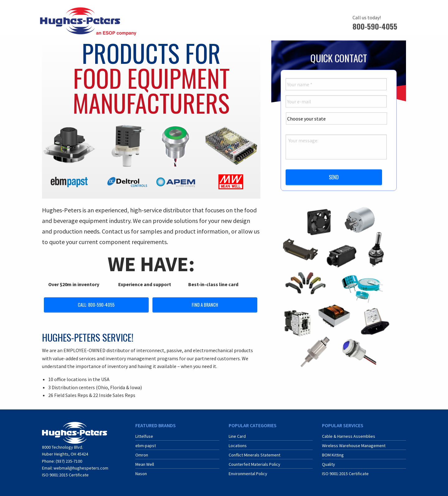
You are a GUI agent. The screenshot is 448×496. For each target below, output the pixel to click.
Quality (329, 464)
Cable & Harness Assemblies (349, 436)
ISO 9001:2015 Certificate (65, 475)
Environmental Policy (248, 474)
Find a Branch (205, 305)
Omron (142, 455)
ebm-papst (146, 446)
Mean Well (145, 464)
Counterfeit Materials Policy (254, 464)
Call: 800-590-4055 (96, 305)
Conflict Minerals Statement (254, 455)
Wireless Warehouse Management (354, 446)
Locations (238, 446)
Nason (141, 474)
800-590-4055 (375, 26)
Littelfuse (144, 436)
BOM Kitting (333, 455)
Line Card (237, 436)
